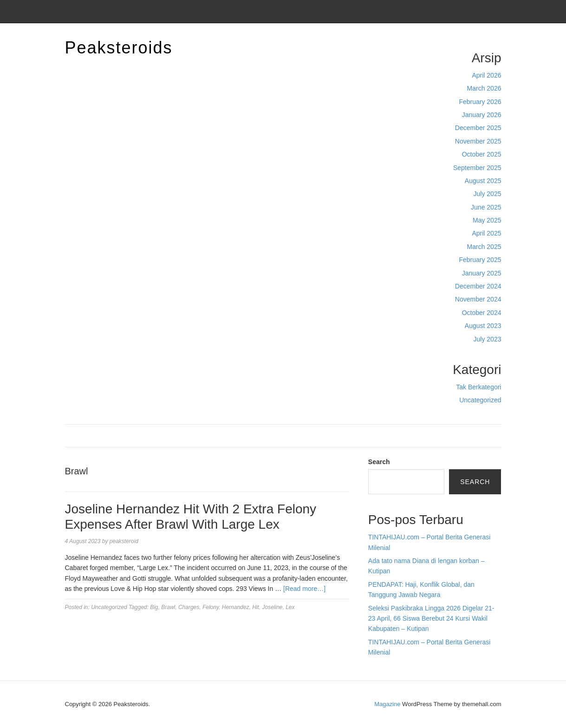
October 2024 (482, 313)
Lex (290, 607)
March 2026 (484, 88)
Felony (211, 607)
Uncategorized (480, 400)
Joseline (272, 607)
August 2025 (483, 181)
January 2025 (482, 273)
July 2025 (488, 194)
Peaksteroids (119, 48)
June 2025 (486, 207)
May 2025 (487, 220)
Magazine (387, 704)
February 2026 (480, 102)
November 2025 (478, 141)
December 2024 (478, 286)
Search (379, 462)
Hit (256, 607)
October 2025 (482, 154)
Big (154, 607)
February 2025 (480, 260)
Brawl (168, 607)
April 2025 (486, 233)
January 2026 (482, 115)
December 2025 (478, 128)
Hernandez (236, 607)
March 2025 (484, 247)
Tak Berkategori (478, 387)
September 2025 (477, 168)
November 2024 (478, 299)
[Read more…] (304, 589)
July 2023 (488, 339)
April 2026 (486, 75)
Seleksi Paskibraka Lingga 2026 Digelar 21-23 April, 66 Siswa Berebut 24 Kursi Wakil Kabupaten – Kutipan (431, 619)
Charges (189, 607)
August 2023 (483, 326)
